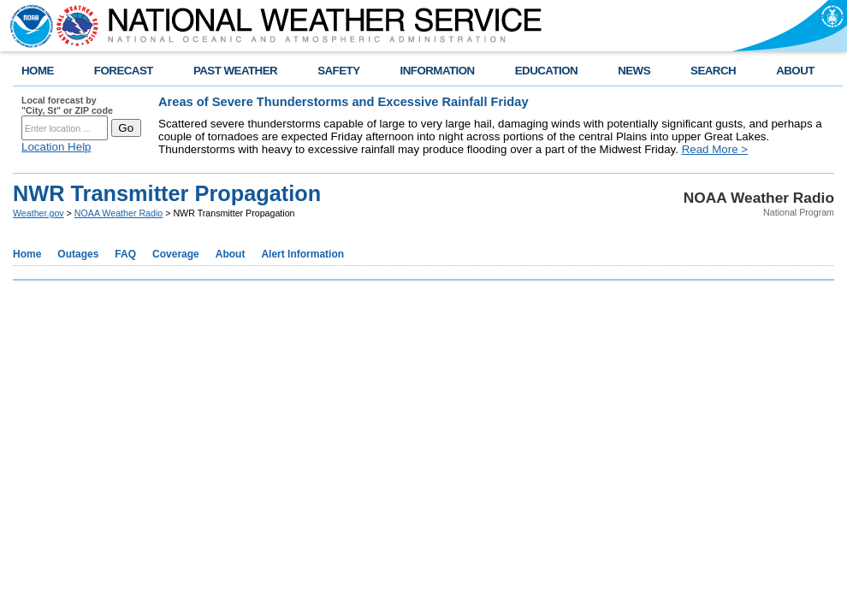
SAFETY (338, 71)
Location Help (56, 147)
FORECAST (124, 71)
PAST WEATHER (235, 71)
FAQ (125, 254)
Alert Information (302, 254)
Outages (78, 254)
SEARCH (713, 71)
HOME (38, 71)
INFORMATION (438, 71)
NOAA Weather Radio (118, 213)
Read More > (715, 149)
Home (27, 254)
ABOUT (795, 71)
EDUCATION (546, 71)
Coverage (176, 254)
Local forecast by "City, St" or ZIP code (67, 105)
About (231, 254)
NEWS (634, 71)
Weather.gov (38, 213)
